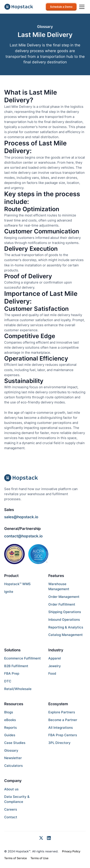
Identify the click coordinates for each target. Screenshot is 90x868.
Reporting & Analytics (66, 627)
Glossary (11, 750)
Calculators (13, 766)
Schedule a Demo (61, 7)
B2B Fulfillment (16, 666)
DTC (8, 681)
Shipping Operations (65, 612)
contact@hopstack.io (23, 536)
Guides (10, 735)
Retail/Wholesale (18, 689)
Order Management (64, 597)
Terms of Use (39, 858)
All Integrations (61, 728)
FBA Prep (12, 673)
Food (52, 673)
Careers (11, 809)
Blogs (9, 712)
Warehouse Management (59, 586)
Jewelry (55, 666)
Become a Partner (63, 720)
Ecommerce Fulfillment (22, 658)
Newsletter (13, 758)
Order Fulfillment (62, 604)
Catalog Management (66, 635)
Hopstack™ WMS (17, 584)
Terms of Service (16, 858)
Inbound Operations (64, 620)
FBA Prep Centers (63, 735)
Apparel (55, 658)
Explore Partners (62, 712)
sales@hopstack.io (21, 517)
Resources (14, 704)
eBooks (10, 720)
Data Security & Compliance (17, 799)
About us (11, 789)
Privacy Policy (71, 851)
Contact (11, 817)
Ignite (9, 592)
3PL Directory (59, 743)
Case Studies (15, 743)
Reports (10, 728)
